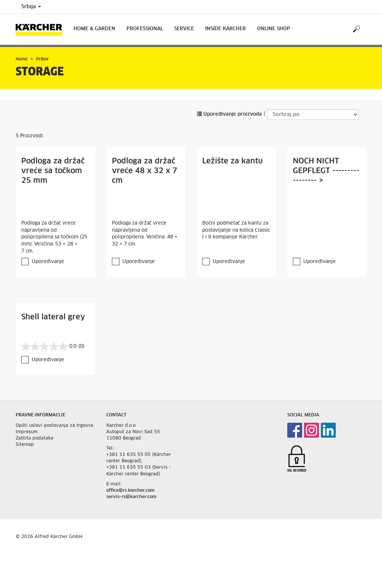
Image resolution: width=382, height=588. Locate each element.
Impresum (27, 432)
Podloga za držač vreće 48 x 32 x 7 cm (145, 171)
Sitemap (25, 445)
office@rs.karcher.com (130, 491)
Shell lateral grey (53, 317)
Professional (145, 29)
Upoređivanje (48, 262)
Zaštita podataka (35, 438)
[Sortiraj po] (313, 115)
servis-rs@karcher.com (131, 497)
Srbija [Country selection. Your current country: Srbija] (31, 7)
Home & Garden (94, 29)
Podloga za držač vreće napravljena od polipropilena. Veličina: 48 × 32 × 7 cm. (145, 234)
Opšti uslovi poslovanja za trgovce (54, 426)
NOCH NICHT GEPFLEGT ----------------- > (326, 171)
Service (184, 29)
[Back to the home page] (42, 29)
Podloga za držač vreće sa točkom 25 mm (53, 171)
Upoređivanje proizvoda (229, 114)
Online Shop (274, 29)
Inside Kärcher (226, 29)
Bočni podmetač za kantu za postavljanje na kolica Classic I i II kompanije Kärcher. (236, 230)
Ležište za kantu (232, 161)
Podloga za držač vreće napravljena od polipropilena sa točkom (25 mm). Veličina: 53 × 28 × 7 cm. (54, 237)
